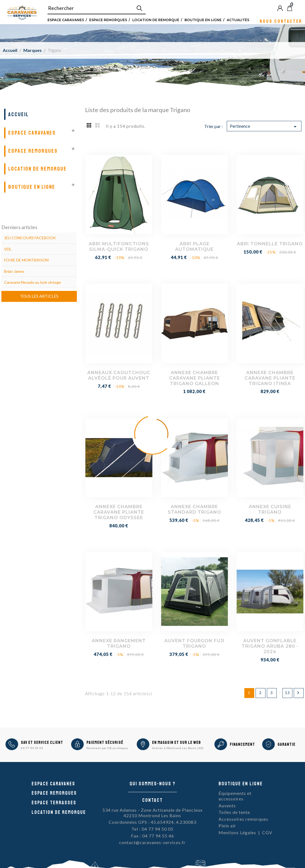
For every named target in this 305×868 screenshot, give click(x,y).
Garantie (286, 744)
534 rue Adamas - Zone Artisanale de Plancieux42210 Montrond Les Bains (152, 813)
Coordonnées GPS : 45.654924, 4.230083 (152, 822)
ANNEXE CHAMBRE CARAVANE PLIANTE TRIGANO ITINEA (270, 378)
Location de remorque (156, 20)
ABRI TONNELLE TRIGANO (270, 244)
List (97, 125)
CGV (267, 832)
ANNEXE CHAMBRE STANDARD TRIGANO (195, 509)
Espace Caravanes (66, 20)
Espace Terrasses (54, 803)
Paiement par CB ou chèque (107, 748)
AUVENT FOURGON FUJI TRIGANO (195, 643)
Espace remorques (108, 20)
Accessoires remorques (243, 819)
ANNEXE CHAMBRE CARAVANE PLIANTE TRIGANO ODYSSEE (119, 512)
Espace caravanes (53, 784)
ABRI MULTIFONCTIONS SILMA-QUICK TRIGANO (119, 247)
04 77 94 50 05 (32, 748)
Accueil (18, 114)
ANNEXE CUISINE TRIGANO (270, 509)
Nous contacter (281, 21)
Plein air (227, 826)
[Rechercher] (97, 8)
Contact (152, 800)
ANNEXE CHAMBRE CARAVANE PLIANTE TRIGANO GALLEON (195, 378)
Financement (242, 744)
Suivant (298, 693)
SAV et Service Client (42, 742)
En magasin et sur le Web (177, 742)
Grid (89, 125)
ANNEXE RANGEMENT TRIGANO (119, 643)
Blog (299, 8)
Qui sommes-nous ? (152, 784)
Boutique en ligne (203, 20)
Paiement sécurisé (105, 742)
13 (287, 693)
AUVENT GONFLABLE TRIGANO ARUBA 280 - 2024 (270, 646)
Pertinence (264, 127)
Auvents (227, 806)
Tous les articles (39, 296)
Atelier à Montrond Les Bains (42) (178, 748)
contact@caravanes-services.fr (152, 842)
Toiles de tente (234, 812)
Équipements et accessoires (235, 796)
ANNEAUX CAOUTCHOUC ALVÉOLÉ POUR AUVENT (119, 375)
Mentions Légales (237, 832)
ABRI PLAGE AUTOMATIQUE (194, 247)
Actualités (238, 20)
